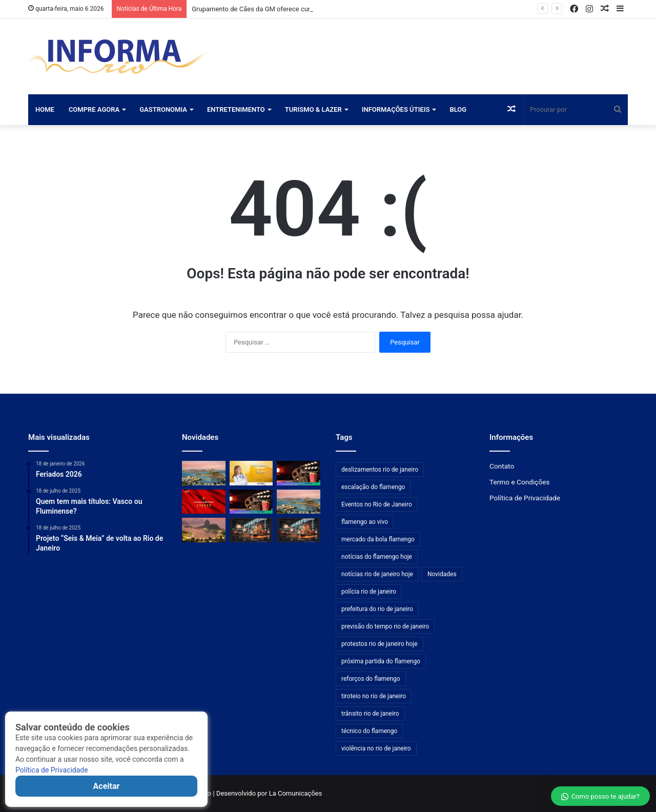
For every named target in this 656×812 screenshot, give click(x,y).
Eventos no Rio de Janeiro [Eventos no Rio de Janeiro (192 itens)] (377, 504)
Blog (458, 109)
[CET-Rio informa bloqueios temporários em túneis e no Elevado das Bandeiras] (204, 530)
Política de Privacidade (52, 770)
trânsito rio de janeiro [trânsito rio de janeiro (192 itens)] (370, 714)
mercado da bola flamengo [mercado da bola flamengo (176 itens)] (378, 539)
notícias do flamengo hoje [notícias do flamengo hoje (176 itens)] (377, 557)
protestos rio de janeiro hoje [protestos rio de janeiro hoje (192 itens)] (380, 644)
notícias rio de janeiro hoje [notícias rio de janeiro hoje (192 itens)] (377, 574)
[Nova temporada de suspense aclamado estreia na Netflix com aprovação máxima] (251, 502)
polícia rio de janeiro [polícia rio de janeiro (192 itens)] (369, 592)
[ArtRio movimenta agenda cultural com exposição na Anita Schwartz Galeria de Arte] (299, 530)
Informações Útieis (396, 109)
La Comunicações (294, 793)
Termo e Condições (519, 482)
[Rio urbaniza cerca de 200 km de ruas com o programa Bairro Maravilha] (299, 502)
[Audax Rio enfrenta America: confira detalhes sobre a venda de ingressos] (204, 502)
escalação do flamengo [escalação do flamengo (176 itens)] (373, 487)
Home (45, 109)
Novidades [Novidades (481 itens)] (442, 574)
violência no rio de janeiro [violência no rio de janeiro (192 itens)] (376, 748)
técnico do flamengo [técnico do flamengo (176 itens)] (369, 731)
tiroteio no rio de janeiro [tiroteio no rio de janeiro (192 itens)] (374, 696)
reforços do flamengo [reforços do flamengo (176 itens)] (371, 679)
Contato (502, 466)
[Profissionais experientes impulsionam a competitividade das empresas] (251, 473)
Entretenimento (236, 109)
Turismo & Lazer (313, 109)
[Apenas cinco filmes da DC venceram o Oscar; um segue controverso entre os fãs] (299, 473)
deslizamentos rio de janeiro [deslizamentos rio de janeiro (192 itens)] (380, 470)
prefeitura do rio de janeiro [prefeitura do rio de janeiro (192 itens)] (377, 609)
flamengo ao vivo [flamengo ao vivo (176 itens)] (365, 522)
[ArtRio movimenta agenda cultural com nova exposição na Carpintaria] (251, 530)
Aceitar (107, 786)
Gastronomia (163, 109)
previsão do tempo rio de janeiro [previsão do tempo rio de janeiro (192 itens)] (385, 626)
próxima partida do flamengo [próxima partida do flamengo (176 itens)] (381, 661)
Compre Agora (94, 109)
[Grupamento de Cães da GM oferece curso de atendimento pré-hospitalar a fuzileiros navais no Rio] (204, 473)
